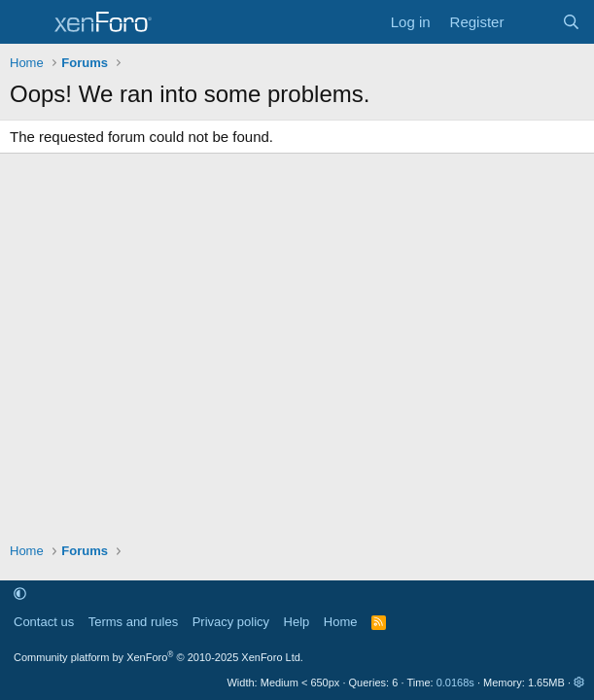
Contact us (44, 622)
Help (297, 622)
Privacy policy (231, 622)
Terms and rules (133, 622)
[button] (20, 595)
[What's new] (532, 22)
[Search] (571, 22)
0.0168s (455, 682)
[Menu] (27, 22)
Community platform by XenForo (158, 657)
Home (341, 622)
